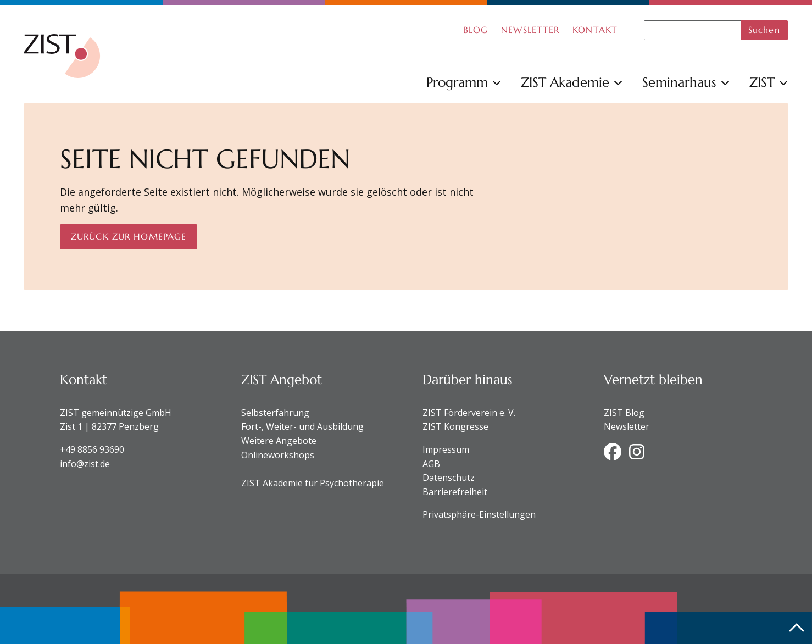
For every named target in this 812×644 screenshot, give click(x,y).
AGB (431, 464)
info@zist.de (85, 464)
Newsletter (627, 426)
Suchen (764, 30)
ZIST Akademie (572, 82)
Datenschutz (449, 478)
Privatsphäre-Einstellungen (479, 514)
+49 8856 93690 (92, 449)
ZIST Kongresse (455, 426)
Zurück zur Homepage (129, 236)
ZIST (769, 82)
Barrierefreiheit (455, 492)
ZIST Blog (624, 413)
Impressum (446, 449)
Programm (464, 82)
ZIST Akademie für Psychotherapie (313, 483)
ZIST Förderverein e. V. (469, 413)
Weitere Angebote (279, 441)
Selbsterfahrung (275, 413)
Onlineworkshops (278, 455)
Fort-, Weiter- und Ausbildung (302, 426)
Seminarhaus (686, 82)
